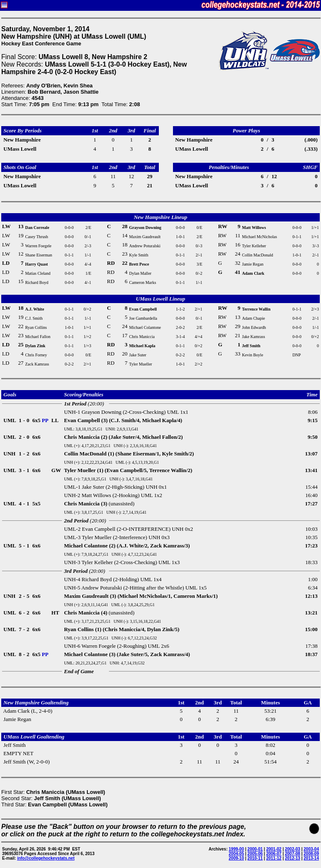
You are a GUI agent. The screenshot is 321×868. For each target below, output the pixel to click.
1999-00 (236, 849)
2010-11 (255, 858)
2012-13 (293, 858)
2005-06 (255, 854)
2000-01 (255, 849)
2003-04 (311, 849)
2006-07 (274, 854)
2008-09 (311, 854)
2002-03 (293, 849)
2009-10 (236, 858)
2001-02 (274, 849)
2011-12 (274, 858)
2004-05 (236, 854)
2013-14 (311, 858)
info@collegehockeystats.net (46, 858)
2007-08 (293, 854)
